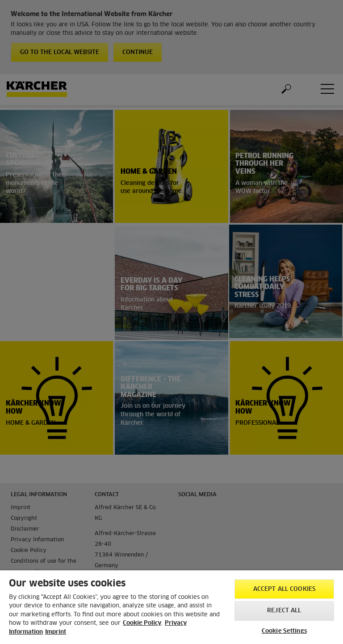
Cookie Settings (284, 631)
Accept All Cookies (284, 589)
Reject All (284, 611)
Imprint (56, 632)
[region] (171, 607)
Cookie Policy (142, 623)
